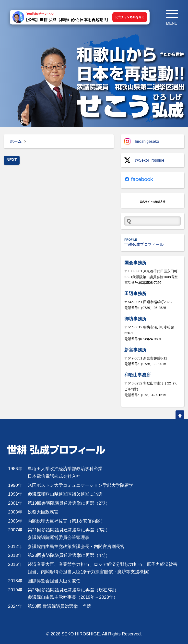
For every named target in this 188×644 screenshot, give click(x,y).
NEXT (12, 160)
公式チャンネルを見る (130, 17)
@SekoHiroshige (144, 160)
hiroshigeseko (142, 141)
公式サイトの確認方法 (153, 202)
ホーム (16, 141)
